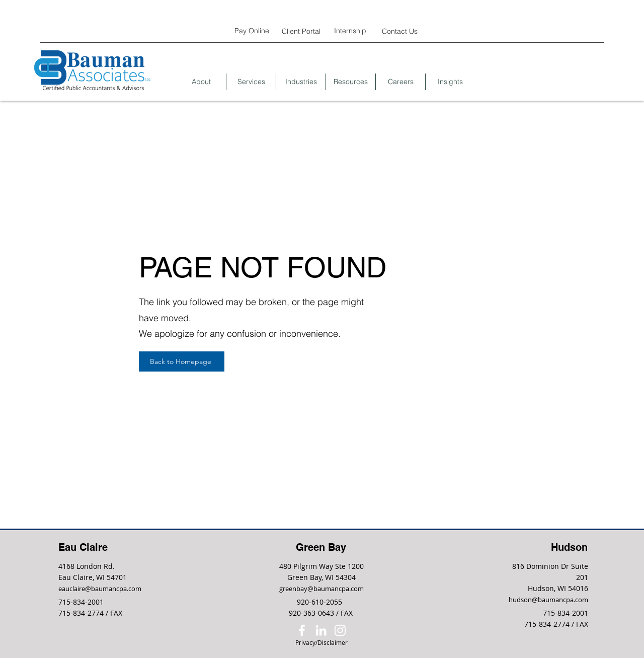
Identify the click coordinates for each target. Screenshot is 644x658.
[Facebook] (302, 630)
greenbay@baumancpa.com (321, 589)
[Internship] (350, 30)
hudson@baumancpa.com (548, 600)
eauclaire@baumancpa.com (100, 589)
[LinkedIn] (321, 630)
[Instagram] (340, 630)
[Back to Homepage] (182, 361)
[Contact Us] (399, 31)
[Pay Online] (252, 30)
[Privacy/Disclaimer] (321, 643)
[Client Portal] (301, 31)
